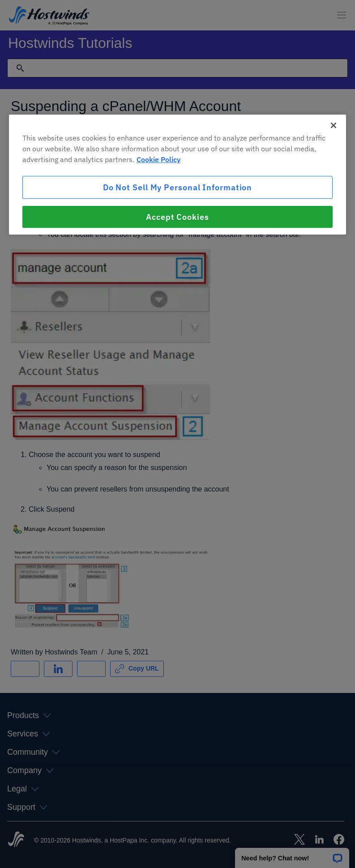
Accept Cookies (177, 217)
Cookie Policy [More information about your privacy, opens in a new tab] (158, 159)
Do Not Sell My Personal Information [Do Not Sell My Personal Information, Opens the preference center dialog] (178, 187)
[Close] (334, 125)
